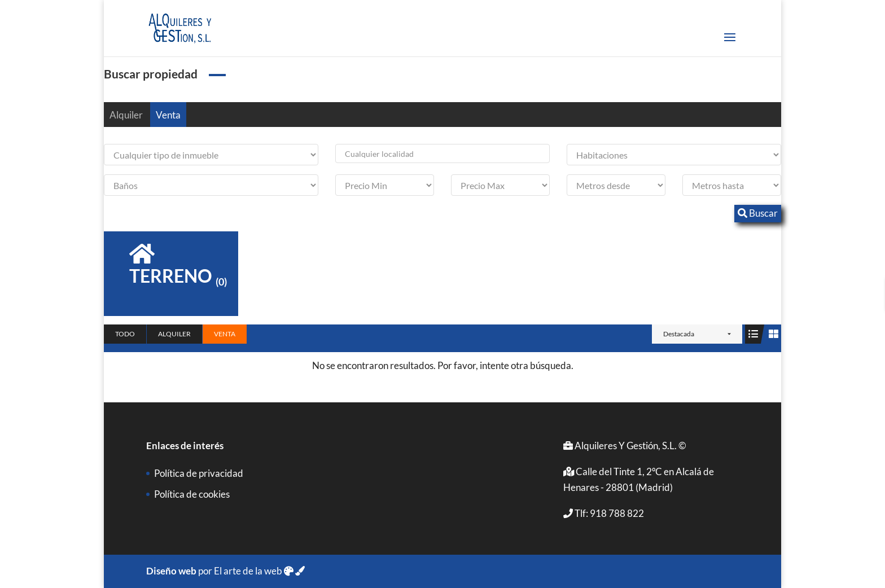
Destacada (679, 334)
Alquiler (126, 115)
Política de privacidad (199, 473)
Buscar (758, 213)
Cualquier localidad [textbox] (379, 154)
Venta (168, 115)
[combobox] (442, 153)
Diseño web (171, 571)
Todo (125, 334)
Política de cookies (192, 494)
